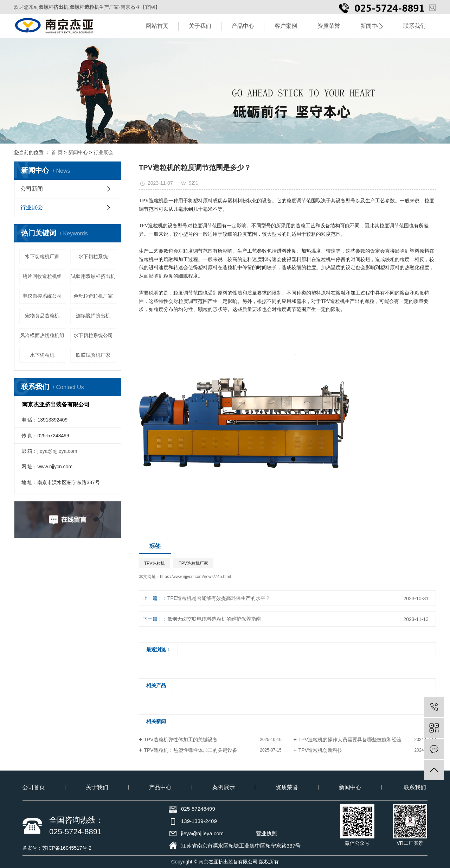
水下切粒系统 (93, 256)
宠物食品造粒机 (42, 316)
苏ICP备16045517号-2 (67, 848)
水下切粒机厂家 (42, 256)
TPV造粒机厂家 (193, 563)
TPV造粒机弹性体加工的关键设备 (181, 740)
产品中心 (243, 26)
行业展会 (103, 152)
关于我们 (200, 26)
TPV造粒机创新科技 (320, 750)
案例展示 (224, 787)
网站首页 (157, 26)
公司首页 (34, 787)
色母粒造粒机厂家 (93, 296)
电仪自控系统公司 (42, 296)
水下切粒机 (42, 355)
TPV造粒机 (155, 563)
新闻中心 (372, 26)
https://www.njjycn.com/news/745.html (195, 577)
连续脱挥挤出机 (93, 316)
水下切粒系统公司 (93, 335)
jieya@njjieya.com (57, 451)
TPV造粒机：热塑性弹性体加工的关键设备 (190, 750)
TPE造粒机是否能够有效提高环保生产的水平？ (219, 598)
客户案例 (286, 26)
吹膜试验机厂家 (93, 355)
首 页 (57, 152)
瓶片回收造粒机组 (42, 276)
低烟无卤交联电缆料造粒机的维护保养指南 (214, 619)
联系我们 (414, 26)
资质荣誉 (329, 26)
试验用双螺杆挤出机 (93, 276)
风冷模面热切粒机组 (42, 335)
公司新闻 (32, 189)
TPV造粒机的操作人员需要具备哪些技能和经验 (350, 740)
